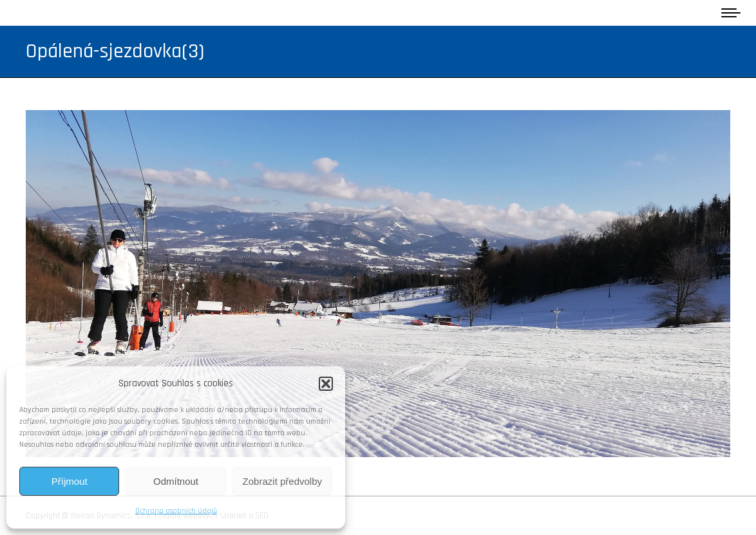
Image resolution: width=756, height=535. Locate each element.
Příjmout (70, 481)
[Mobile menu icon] (731, 13)
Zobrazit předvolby (282, 481)
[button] (326, 384)
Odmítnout (176, 481)
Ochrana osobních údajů (176, 511)
